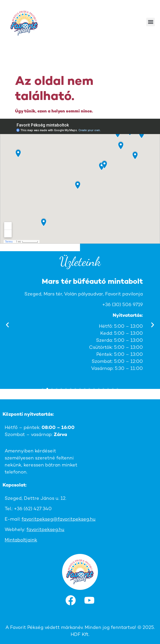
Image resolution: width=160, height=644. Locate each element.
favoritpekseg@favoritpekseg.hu (59, 519)
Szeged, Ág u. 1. (125, 294)
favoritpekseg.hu (45, 530)
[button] (151, 22)
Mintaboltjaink (21, 540)
